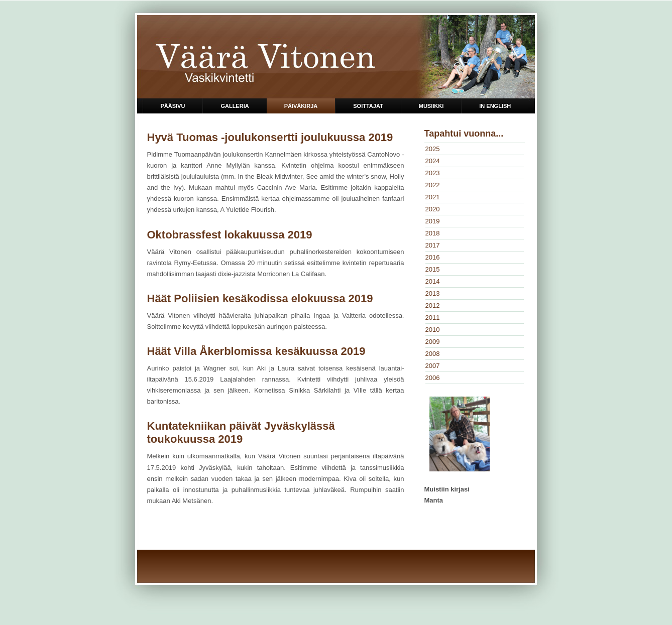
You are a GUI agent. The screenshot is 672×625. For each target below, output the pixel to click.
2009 (433, 342)
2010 (433, 330)
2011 (433, 318)
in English (495, 106)
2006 (433, 378)
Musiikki (431, 106)
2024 (433, 161)
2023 (433, 173)
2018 (433, 233)
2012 (433, 305)
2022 (433, 185)
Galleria (235, 106)
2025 (433, 149)
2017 (433, 245)
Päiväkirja (301, 106)
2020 (433, 209)
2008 (433, 354)
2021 (433, 197)
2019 (433, 221)
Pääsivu (173, 106)
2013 (433, 293)
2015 (433, 269)
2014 (433, 281)
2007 (433, 366)
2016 (433, 257)
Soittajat (368, 106)
